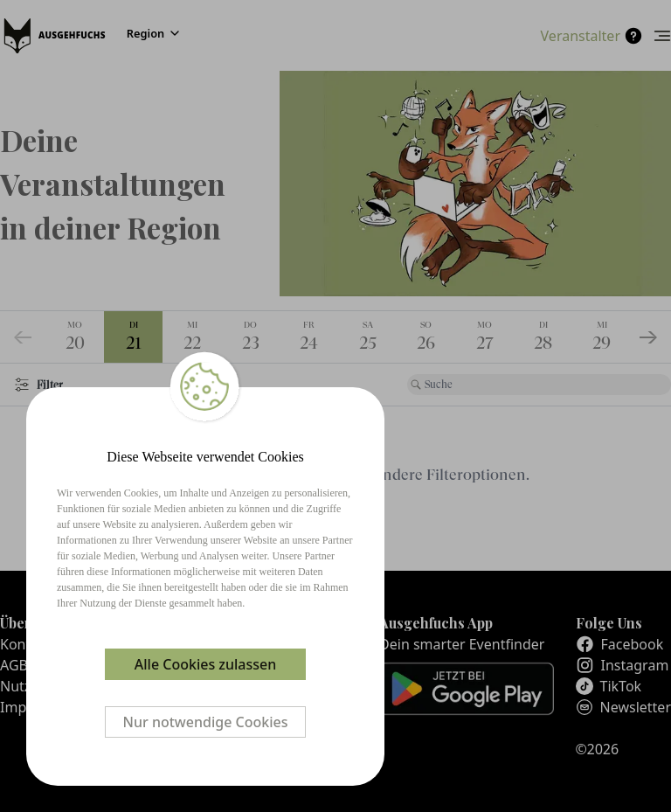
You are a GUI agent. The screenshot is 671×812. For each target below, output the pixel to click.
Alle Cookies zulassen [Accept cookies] (205, 664)
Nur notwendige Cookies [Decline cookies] (206, 722)
